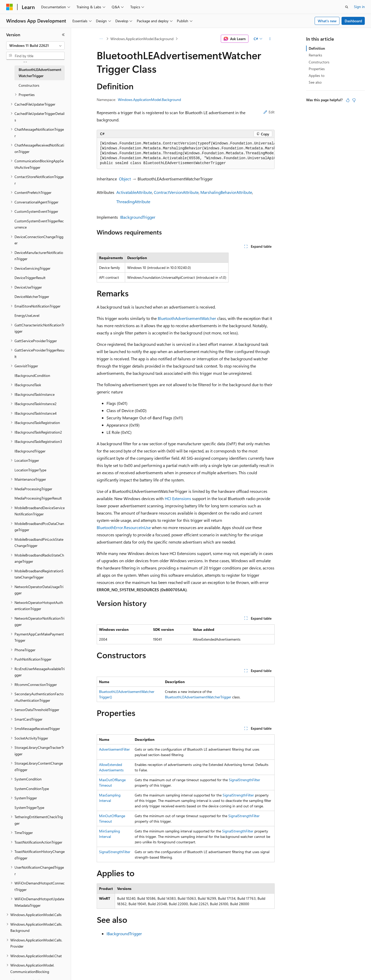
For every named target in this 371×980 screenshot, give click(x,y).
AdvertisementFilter (114, 749)
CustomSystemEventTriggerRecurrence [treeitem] (39, 224)
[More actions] (270, 39)
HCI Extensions (178, 498)
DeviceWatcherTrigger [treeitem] (32, 297)
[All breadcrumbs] (101, 39)
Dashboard (353, 21)
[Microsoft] (10, 7)
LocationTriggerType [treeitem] (30, 470)
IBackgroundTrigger (138, 217)
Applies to (317, 75)
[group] (186, 153)
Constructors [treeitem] (29, 85)
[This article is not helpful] (354, 100)
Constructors (319, 62)
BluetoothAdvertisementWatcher (187, 318)
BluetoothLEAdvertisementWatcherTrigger (198, 697)
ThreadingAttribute (133, 202)
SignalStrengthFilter (244, 780)
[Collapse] (63, 35)
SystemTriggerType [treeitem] (29, 807)
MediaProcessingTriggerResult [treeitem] (38, 498)
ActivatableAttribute (134, 192)
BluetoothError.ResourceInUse (124, 527)
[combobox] (35, 46)
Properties (317, 69)
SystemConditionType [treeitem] (32, 789)
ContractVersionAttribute (176, 192)
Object (125, 179)
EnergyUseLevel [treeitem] (27, 315)
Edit (269, 112)
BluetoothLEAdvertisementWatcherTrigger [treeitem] (40, 73)
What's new (327, 21)
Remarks (315, 55)
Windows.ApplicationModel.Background (142, 39)
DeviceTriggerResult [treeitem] (30, 278)
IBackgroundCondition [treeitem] (32, 375)
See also (315, 82)
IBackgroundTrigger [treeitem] (30, 451)
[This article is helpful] (348, 100)
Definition (317, 48)
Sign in (359, 7)
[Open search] (347, 7)
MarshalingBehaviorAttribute (226, 192)
